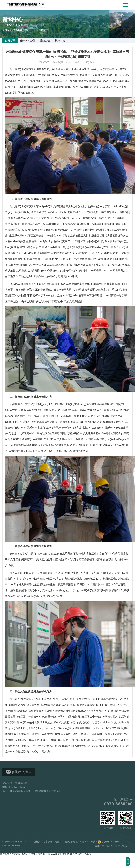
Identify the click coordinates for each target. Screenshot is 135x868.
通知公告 (45, 41)
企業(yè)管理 (27, 41)
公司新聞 (41, 30)
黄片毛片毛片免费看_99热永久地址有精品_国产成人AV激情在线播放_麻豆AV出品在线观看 (46, 854)
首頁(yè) (18, 30)
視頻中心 (60, 41)
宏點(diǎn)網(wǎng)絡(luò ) (119, 846)
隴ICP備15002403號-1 (86, 842)
